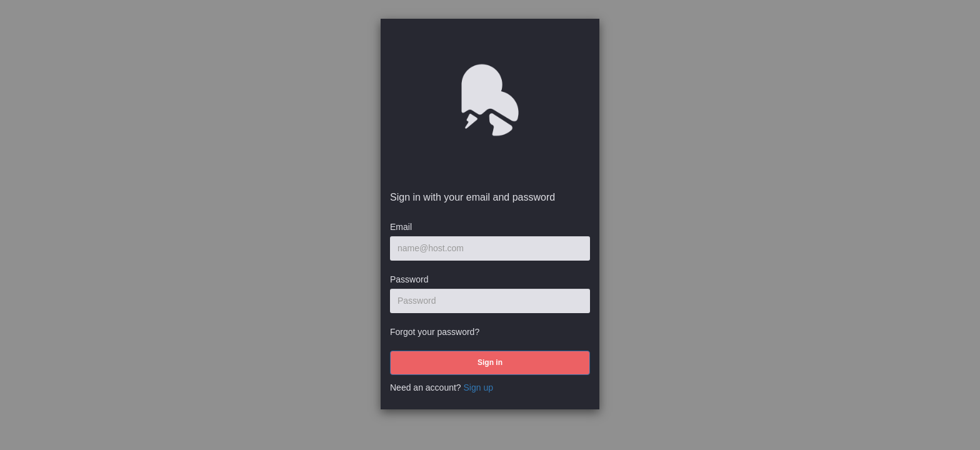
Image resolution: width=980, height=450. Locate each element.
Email (401, 227)
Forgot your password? (435, 332)
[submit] (490, 363)
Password (409, 279)
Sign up (478, 387)
